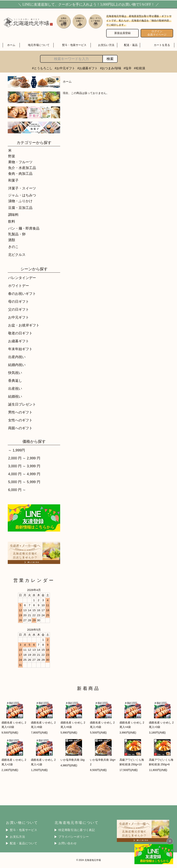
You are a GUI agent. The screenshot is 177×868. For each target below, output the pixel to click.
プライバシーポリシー (74, 837)
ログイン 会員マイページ (157, 33)
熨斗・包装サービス (74, 45)
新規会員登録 (122, 33)
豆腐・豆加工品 (20, 208)
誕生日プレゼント (22, 404)
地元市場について (39, 45)
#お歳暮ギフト (88, 68)
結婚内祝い (17, 365)
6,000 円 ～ (17, 490)
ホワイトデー (19, 286)
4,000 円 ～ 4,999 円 (24, 474)
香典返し (15, 381)
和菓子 (13, 180)
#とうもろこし (42, 68)
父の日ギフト (19, 309)
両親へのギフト (20, 428)
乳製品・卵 (17, 234)
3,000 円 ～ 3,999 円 (24, 466)
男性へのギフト (20, 412)
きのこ (13, 247)
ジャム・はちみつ (22, 195)
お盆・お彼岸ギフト (24, 325)
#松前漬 (139, 68)
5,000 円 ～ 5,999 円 (24, 482)
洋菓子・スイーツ (22, 188)
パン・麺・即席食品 (24, 228)
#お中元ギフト (65, 68)
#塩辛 (128, 68)
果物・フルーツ (20, 162)
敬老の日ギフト (20, 333)
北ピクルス (17, 255)
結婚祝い (15, 396)
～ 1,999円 (17, 450)
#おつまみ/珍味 (111, 68)
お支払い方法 (106, 45)
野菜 (12, 156)
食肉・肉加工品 (20, 174)
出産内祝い (17, 357)
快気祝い (15, 373)
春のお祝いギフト (22, 294)
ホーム (11, 45)
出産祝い (15, 388)
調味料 (13, 215)
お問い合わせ (68, 843)
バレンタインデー (22, 278)
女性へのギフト (20, 420)
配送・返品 (131, 45)
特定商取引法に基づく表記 (77, 830)
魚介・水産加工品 (22, 168)
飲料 (12, 221)
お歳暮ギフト (19, 341)
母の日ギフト (19, 301)
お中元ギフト (19, 317)
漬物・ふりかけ (20, 201)
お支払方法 (18, 837)
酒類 (12, 240)
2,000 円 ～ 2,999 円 (24, 458)
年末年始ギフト (20, 349)
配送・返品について (24, 843)
